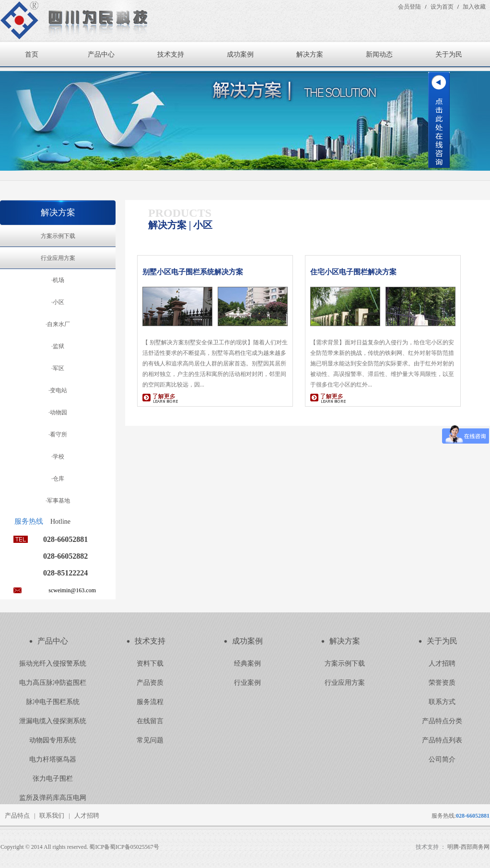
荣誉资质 (442, 683)
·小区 (58, 302)
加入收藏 (474, 7)
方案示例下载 (58, 236)
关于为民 (449, 54)
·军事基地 (58, 501)
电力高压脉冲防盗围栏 (53, 683)
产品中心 (101, 54)
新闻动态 (379, 54)
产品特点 (17, 815)
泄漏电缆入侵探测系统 (53, 721)
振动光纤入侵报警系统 (53, 663)
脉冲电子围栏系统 (53, 702)
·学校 (58, 457)
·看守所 (58, 434)
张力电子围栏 (53, 779)
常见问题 (150, 740)
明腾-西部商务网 (468, 847)
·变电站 (58, 390)
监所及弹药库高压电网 (53, 798)
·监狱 (58, 346)
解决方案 (310, 54)
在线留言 (150, 721)
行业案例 (247, 683)
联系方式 (442, 702)
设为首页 (442, 7)
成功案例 (240, 54)
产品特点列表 (442, 740)
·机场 (58, 280)
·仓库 (58, 479)
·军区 (58, 368)
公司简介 (442, 759)
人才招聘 (442, 663)
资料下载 (150, 663)
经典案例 (247, 663)
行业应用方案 (58, 258)
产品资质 (150, 683)
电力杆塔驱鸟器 (53, 759)
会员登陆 (409, 7)
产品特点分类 (442, 721)
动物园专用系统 (53, 740)
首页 (32, 54)
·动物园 (58, 412)
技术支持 (171, 54)
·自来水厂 (58, 324)
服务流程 (150, 702)
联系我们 (52, 815)
